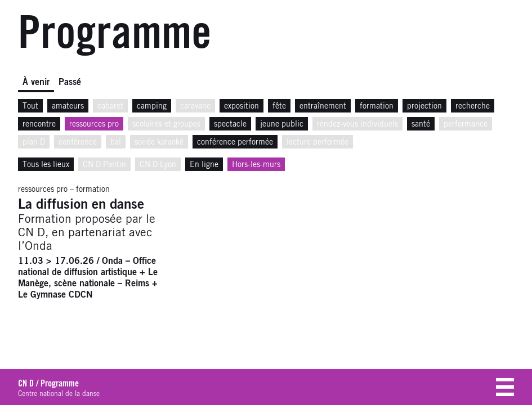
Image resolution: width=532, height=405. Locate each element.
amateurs (68, 106)
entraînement (323, 106)
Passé (70, 82)
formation (377, 106)
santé (421, 124)
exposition (242, 106)
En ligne (204, 165)
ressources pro (94, 124)
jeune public (282, 124)
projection (424, 106)
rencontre (39, 124)
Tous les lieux (46, 165)
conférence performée (235, 142)
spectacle (230, 124)
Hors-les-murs (256, 165)
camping (152, 106)
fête (279, 106)
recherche (473, 106)
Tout (30, 106)
